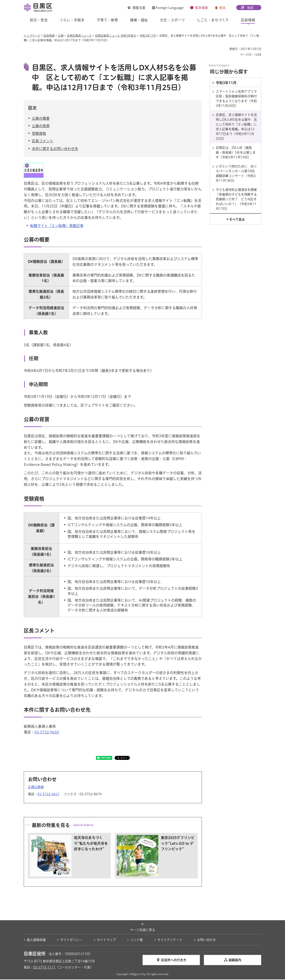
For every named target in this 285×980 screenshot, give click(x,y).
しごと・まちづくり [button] (213, 20)
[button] (136, 8)
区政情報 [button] (248, 20)
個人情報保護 (36, 940)
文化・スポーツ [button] (172, 20)
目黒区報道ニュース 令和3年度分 (116, 36)
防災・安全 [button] (39, 20)
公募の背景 (41, 127)
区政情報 (49, 36)
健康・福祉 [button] (139, 20)
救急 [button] (222, 8)
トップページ (32, 36)
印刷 (225, 49)
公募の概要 (41, 119)
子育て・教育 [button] (107, 20)
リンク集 (137, 940)
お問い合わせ (206, 940)
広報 (61, 36)
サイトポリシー (71, 940)
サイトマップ (106, 940)
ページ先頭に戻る (142, 930)
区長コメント (43, 142)
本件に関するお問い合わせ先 (55, 149)
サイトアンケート (170, 940)
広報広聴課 (36, 788)
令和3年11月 (148, 36)
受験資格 (39, 134)
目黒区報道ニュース (79, 36)
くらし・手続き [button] (72, 20)
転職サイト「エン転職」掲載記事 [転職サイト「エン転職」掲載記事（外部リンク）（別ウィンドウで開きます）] (57, 226)
